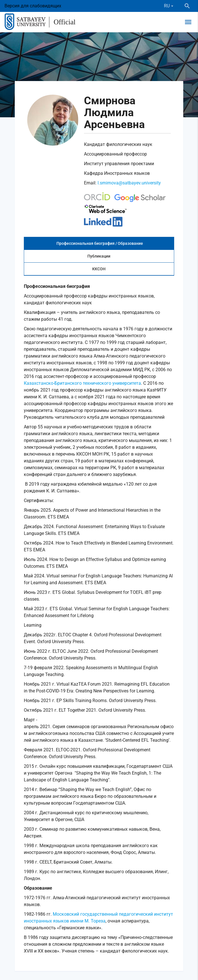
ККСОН (99, 269)
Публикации (99, 256)
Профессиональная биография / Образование (100, 243)
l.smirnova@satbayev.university (129, 183)
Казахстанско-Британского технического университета (82, 383)
